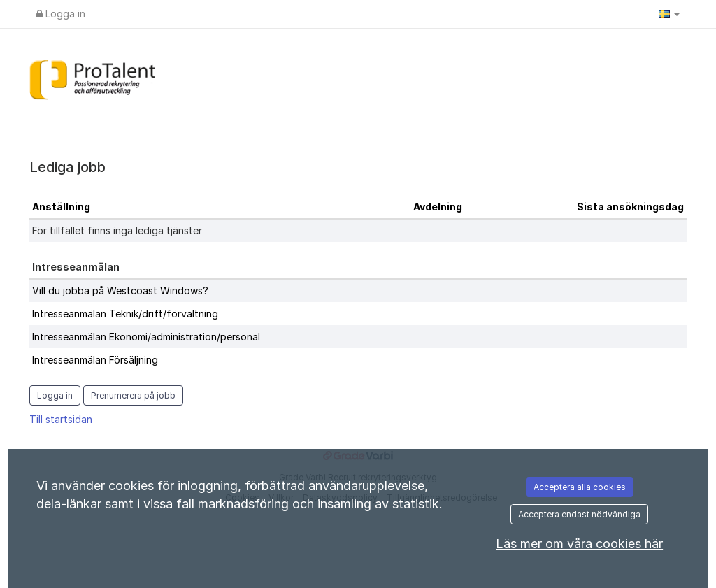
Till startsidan (61, 419)
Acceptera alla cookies (580, 487)
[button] (669, 14)
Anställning (61, 207)
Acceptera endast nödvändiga (579, 514)
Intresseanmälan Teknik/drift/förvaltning (125, 314)
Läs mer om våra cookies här (579, 544)
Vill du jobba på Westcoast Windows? (120, 291)
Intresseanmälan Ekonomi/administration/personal (146, 337)
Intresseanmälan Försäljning (95, 360)
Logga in (61, 14)
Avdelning (438, 207)
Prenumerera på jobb (133, 395)
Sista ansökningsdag (630, 207)
